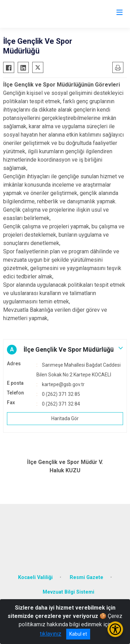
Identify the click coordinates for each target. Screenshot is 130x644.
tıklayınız (51, 634)
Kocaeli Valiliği (35, 577)
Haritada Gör (65, 418)
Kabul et (78, 634)
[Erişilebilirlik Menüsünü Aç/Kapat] (115, 629)
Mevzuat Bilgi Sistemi (68, 592)
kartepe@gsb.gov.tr (63, 384)
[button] (65, 350)
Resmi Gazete (86, 577)
